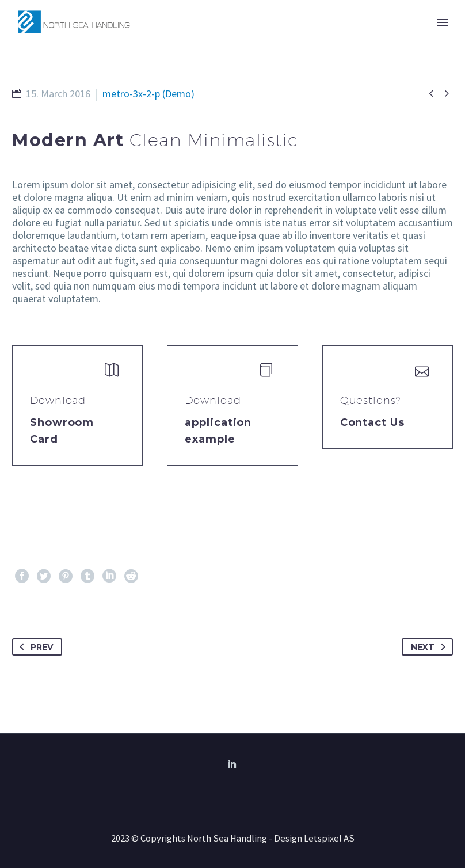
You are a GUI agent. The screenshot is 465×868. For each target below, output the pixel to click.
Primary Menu (443, 22)
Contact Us (372, 422)
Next (430, 647)
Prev (34, 647)
